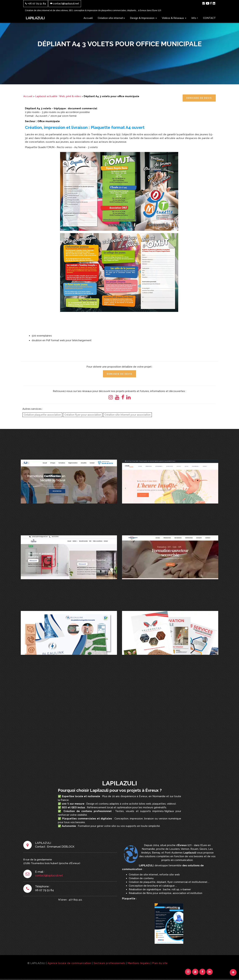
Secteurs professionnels (109, 964)
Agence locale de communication (69, 964)
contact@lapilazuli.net (65, 4)
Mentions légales (139, 964)
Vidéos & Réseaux (174, 18)
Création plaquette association (42, 415)
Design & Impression (143, 18)
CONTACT (209, 18)
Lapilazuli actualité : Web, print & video (58, 96)
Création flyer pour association (83, 415)
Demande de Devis (199, 98)
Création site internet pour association (128, 415)
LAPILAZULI (35, 18)
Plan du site (160, 964)
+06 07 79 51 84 (36, 4)
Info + (195, 18)
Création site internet (111, 18)
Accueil (88, 18)
